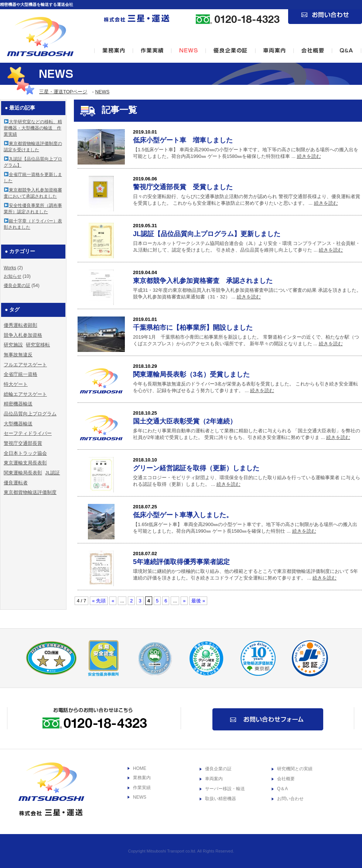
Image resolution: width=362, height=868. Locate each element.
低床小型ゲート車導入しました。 (183, 515)
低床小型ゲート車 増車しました (183, 140)
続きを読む (309, 156)
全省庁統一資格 (21, 374)
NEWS (102, 92)
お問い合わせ (290, 799)
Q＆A (282, 789)
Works (10, 268)
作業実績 (142, 788)
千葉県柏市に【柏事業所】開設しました (193, 328)
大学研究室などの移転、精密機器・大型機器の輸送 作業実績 (33, 128)
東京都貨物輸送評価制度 (30, 492)
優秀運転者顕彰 (21, 325)
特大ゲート (16, 384)
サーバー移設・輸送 (225, 789)
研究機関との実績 (295, 769)
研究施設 (13, 345)
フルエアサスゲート (25, 365)
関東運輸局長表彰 (23, 473)
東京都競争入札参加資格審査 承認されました (203, 281)
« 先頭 (99, 601)
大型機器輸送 (18, 424)
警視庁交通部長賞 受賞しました (183, 187)
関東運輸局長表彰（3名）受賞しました (191, 374)
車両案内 (214, 779)
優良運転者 (16, 483)
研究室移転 (38, 345)
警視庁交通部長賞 (23, 443)
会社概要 (286, 779)
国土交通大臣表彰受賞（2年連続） (185, 421)
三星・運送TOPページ (63, 92)
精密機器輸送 (18, 404)
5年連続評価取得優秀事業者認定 (181, 562)
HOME (140, 768)
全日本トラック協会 (25, 453)
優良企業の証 (17, 286)
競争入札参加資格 (23, 335)
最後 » (198, 601)
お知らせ (13, 276)
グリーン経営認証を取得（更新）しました (196, 468)
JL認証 (52, 473)
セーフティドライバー (28, 433)
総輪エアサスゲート (25, 394)
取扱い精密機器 (221, 799)
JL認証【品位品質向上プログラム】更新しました (207, 234)
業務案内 (142, 778)
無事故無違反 (18, 355)
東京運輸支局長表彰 (25, 463)
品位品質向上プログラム (30, 414)
